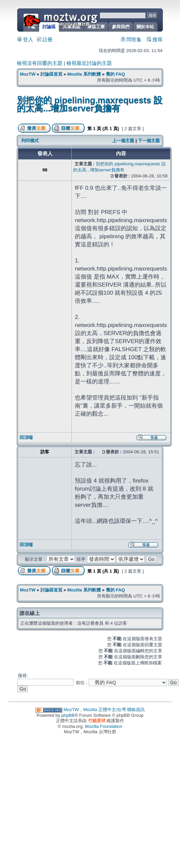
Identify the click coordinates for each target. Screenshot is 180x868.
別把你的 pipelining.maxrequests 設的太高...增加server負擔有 (90, 104)
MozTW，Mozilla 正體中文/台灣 (95, 710)
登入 (25, 40)
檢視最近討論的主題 (89, 63)
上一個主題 (123, 141)
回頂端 (26, 437)
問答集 (131, 40)
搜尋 (155, 40)
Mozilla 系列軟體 (84, 74)
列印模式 (30, 141)
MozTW (77, 19)
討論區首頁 (51, 74)
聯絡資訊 (136, 710)
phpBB (68, 715)
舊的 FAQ (115, 74)
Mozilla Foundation (104, 726)
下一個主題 (149, 141)
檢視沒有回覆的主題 (40, 63)
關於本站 (145, 27)
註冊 (45, 40)
